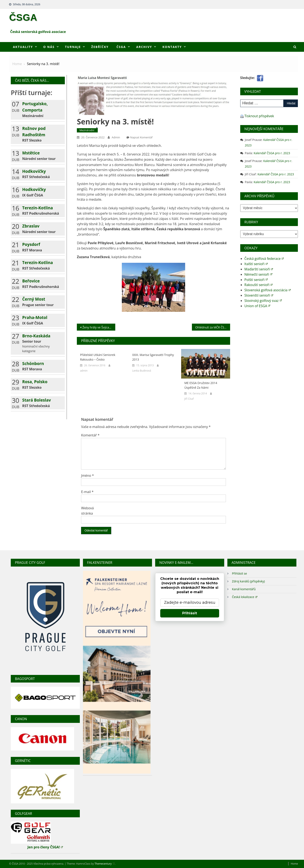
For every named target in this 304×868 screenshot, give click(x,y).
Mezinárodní (87, 130)
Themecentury (105, 864)
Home (294, 864)
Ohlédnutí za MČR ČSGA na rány (213, 327)
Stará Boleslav (37, 400)
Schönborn (33, 363)
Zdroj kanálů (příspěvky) (248, 581)
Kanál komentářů (244, 589)
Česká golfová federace (264, 259)
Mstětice (31, 153)
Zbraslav (31, 226)
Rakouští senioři (259, 285)
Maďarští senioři (259, 269)
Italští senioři (256, 264)
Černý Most (34, 299)
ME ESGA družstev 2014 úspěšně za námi (201, 385)
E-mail (87, 492)
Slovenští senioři (259, 295)
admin (116, 137)
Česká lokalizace (245, 597)
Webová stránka (87, 511)
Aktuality (23, 47)
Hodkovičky (34, 171)
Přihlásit (190, 613)
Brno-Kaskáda (36, 336)
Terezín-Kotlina (37, 208)
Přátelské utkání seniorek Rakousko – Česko (98, 357)
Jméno (88, 476)
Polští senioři (256, 280)
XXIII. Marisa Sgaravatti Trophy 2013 (153, 357)
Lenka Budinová (142, 371)
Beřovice (31, 281)
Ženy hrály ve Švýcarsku (99, 327)
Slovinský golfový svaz (263, 301)
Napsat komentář (142, 137)
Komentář (90, 435)
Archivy (144, 47)
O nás (49, 47)
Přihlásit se (240, 573)
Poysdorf (31, 244)
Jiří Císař (189, 399)
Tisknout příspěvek (259, 116)
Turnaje (73, 47)
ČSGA (23, 17)
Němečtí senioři (258, 274)
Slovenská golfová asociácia (268, 290)
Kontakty (172, 47)
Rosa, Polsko (35, 382)
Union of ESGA (257, 306)
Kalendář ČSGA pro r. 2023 (272, 153)
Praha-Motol (35, 317)
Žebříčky (100, 47)
